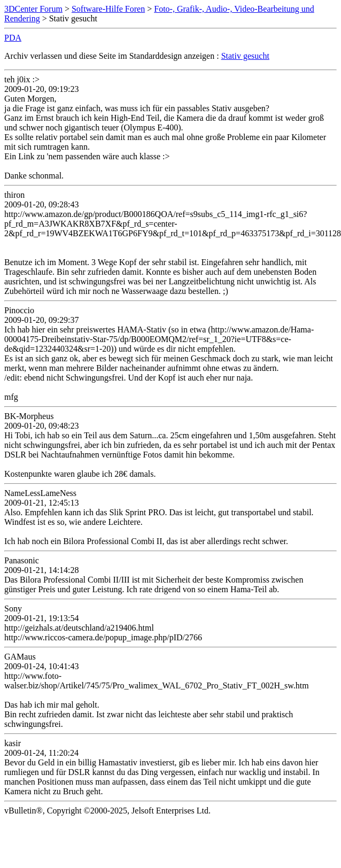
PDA (13, 38)
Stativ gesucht (245, 56)
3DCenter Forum (33, 9)
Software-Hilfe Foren (108, 9)
